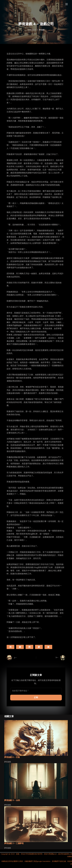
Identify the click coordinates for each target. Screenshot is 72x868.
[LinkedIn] (29, 647)
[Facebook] (10, 647)
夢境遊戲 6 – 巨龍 (12, 757)
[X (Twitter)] (20, 647)
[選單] (67, 4)
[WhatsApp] (39, 647)
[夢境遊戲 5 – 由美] (36, 781)
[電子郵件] (48, 647)
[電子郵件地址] (36, 691)
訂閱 (36, 697)
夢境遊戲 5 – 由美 (12, 800)
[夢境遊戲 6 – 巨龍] (36, 738)
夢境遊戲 (42, 30)
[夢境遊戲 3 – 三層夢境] (36, 824)
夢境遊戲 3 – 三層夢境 (14, 843)
